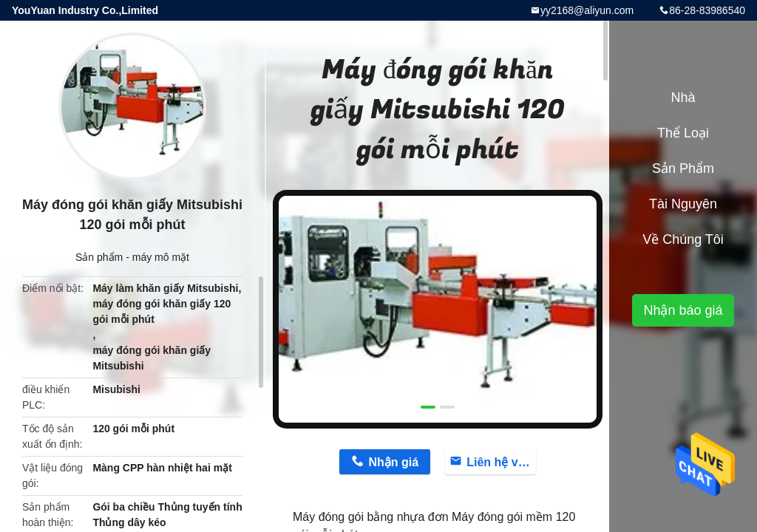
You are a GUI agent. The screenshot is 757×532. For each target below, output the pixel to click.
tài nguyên (683, 204)
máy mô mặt (161, 257)
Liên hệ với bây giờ (501, 462)
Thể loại (683, 133)
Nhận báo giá (683, 310)
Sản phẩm (99, 257)
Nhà (683, 98)
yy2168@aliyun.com (587, 10)
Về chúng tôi (683, 239)
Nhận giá (393, 462)
